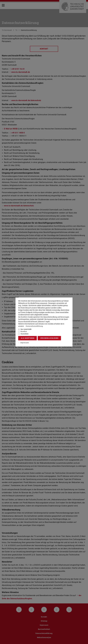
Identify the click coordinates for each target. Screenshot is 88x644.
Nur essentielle (26, 329)
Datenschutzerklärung (33, 326)
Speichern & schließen (49, 338)
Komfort (24, 332)
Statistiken (25, 334)
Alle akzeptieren (27, 338)
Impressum (23, 343)
